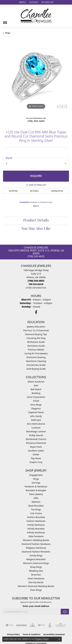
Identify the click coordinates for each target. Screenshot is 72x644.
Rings (8, 33)
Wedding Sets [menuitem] (36, 571)
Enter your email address (36, 606)
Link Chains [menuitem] (36, 513)
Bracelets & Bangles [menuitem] (36, 490)
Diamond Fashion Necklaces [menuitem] (36, 544)
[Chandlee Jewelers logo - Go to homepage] (36, 16)
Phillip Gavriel (36, 435)
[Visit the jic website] (50, 625)
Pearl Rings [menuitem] (36, 590)
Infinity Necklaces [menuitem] (36, 532)
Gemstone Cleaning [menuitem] (36, 361)
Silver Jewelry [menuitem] (36, 494)
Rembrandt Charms (36, 439)
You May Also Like (36, 229)
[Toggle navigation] (5, 21)
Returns (34, 191)
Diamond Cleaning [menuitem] (36, 357)
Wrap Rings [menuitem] (36, 567)
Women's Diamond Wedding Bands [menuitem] (36, 586)
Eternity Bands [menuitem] (36, 582)
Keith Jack (36, 420)
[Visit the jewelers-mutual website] (21, 625)
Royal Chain (36, 447)
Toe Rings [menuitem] (36, 509)
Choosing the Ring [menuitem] (36, 338)
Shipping (13, 191)
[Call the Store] (36, 281)
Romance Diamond (36, 443)
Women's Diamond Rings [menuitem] (36, 563)
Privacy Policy (42, 639)
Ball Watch (36, 389)
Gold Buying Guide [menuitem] (36, 369)
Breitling (36, 393)
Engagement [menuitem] (36, 475)
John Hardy (36, 416)
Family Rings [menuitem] (36, 555)
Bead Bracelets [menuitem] (36, 506)
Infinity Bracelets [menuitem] (36, 529)
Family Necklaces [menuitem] (36, 525)
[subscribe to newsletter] (65, 612)
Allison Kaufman (36, 382)
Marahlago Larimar (36, 431)
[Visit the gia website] (9, 625)
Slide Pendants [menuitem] (36, 536)
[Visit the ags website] (61, 625)
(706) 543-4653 (36, 121)
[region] (36, 77)
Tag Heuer (36, 458)
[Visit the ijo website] (41, 625)
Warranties (57, 191)
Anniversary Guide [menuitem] (36, 365)
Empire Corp (36, 462)
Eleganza (36, 408)
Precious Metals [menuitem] (36, 350)
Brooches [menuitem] (36, 575)
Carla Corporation (36, 397)
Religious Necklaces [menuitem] (36, 548)
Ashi (36, 385)
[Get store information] (36, 288)
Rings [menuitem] (36, 479)
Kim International (36, 424)
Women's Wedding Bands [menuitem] (36, 540)
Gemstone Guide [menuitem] (36, 346)
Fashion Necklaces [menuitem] (36, 521)
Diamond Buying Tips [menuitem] (36, 334)
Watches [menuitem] (36, 502)
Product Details (36, 221)
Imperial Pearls (36, 412)
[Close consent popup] (59, 639)
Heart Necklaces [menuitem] (36, 578)
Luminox (36, 428)
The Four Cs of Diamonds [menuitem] (36, 330)
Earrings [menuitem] (36, 483)
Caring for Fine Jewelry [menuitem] (36, 353)
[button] (22, 2)
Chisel (36, 401)
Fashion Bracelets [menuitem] (36, 517)
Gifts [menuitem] (36, 498)
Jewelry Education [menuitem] (36, 327)
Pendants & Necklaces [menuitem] (36, 486)
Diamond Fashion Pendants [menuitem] (36, 552)
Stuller (36, 454)
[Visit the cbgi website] (32, 625)
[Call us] (36, 284)
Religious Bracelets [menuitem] (36, 559)
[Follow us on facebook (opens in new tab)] (36, 312)
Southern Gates (36, 451)
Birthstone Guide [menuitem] (36, 342)
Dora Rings (36, 405)
